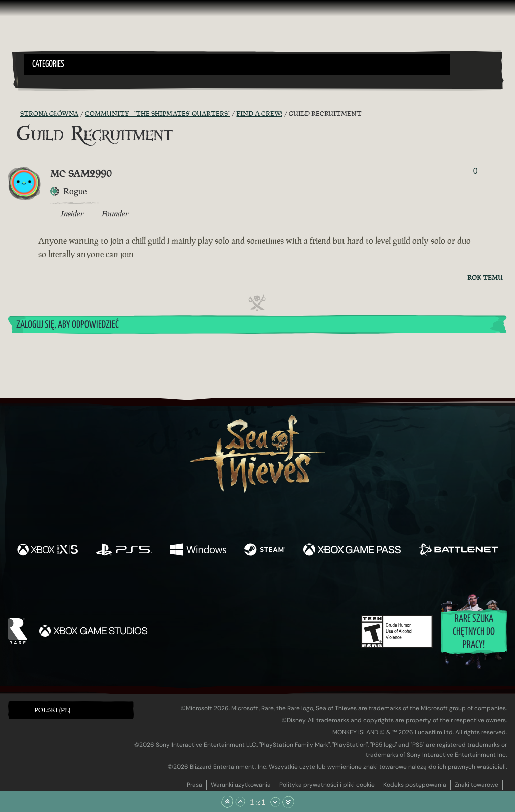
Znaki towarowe (477, 785)
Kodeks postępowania (415, 785)
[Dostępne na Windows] (198, 551)
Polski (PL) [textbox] (52, 710)
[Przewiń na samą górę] (227, 802)
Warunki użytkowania (241, 785)
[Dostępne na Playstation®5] (124, 551)
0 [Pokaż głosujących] (476, 171)
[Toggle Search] (43, 81)
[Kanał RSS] (14, 114)
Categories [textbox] (48, 64)
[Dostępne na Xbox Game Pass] (352, 551)
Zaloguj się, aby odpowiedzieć (67, 325)
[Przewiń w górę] (240, 802)
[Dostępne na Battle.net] (458, 551)
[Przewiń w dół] (275, 802)
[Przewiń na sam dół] (288, 802)
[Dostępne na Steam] (265, 551)
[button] (237, 64)
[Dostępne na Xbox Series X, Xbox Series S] (48, 551)
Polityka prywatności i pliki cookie (327, 785)
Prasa (194, 785)
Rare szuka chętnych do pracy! (474, 632)
